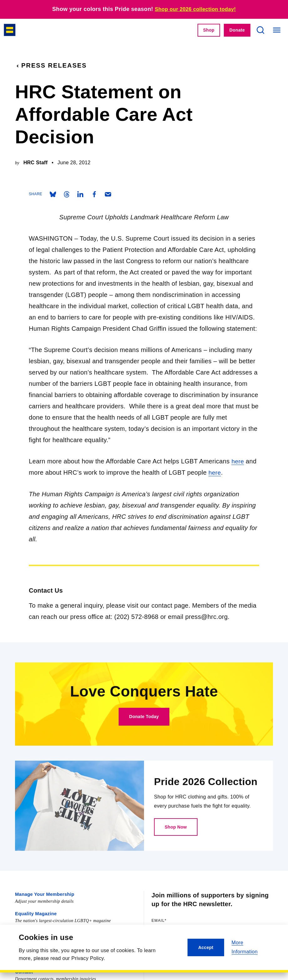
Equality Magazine (35, 913)
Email (172, 920)
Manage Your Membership (43, 894)
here (238, 461)
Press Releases (51, 65)
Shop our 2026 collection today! (195, 9)
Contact (23, 970)
